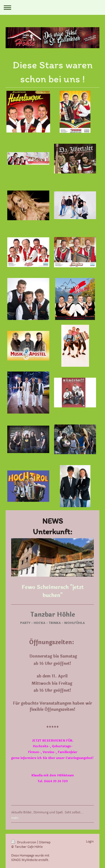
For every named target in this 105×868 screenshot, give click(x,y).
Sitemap (45, 842)
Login (90, 842)
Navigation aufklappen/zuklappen (53, 7)
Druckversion (24, 842)
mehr (15, 818)
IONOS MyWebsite (24, 860)
